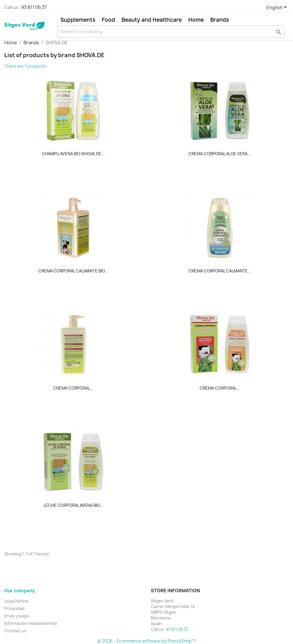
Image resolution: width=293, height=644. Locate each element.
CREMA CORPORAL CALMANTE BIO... (73, 271)
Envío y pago (17, 616)
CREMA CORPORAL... (73, 388)
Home (196, 20)
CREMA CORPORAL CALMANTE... (220, 271)
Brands (220, 20)
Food (108, 20)
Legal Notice (16, 601)
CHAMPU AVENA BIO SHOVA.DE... (73, 154)
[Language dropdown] (278, 8)
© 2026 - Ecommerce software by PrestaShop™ (147, 641)
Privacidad (14, 608)
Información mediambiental (31, 623)
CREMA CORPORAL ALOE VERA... (220, 154)
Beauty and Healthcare (152, 20)
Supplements (78, 20)
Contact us (15, 631)
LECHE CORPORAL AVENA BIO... (73, 505)
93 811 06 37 (34, 7)
